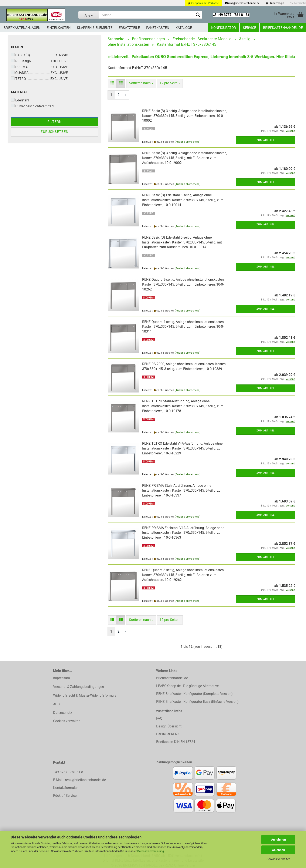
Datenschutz (63, 713)
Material (19, 92)
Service (249, 28)
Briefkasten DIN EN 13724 (176, 742)
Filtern (55, 122)
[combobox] (141, 83)
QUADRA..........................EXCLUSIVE (39, 73)
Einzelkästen (59, 28)
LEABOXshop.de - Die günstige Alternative (187, 686)
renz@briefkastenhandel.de (242, 3)
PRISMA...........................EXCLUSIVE (39, 67)
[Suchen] (198, 15)
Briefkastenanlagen (22, 28)
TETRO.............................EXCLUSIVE (39, 79)
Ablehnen (278, 850)
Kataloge (184, 28)
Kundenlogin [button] (275, 3)
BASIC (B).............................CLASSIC (40, 55)
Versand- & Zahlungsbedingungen (79, 687)
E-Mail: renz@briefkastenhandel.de (79, 780)
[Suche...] (89, 15)
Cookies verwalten (278, 859)
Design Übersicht (169, 726)
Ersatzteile (129, 28)
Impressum (62, 678)
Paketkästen (158, 28)
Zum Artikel (266, 140)
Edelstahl (20, 100)
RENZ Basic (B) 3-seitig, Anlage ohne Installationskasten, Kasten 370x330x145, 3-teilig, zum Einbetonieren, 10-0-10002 (185, 116)
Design (17, 47)
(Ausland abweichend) (188, 142)
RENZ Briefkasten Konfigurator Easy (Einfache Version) (197, 702)
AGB (56, 704)
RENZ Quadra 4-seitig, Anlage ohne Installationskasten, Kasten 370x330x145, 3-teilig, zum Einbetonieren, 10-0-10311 (183, 327)
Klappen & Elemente (95, 28)
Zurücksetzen (55, 132)
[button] (112, 83)
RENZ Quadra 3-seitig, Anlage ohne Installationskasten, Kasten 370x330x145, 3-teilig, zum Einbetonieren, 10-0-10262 (183, 284)
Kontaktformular (65, 788)
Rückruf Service (65, 796)
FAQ (159, 718)
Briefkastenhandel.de (283, 28)
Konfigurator (224, 28)
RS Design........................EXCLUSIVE (40, 61)
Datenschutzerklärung (151, 851)
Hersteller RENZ (168, 734)
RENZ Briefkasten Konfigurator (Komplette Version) (194, 694)
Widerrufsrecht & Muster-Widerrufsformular (85, 695)
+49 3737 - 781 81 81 (231, 15)
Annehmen (278, 840)
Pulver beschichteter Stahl (33, 106)
